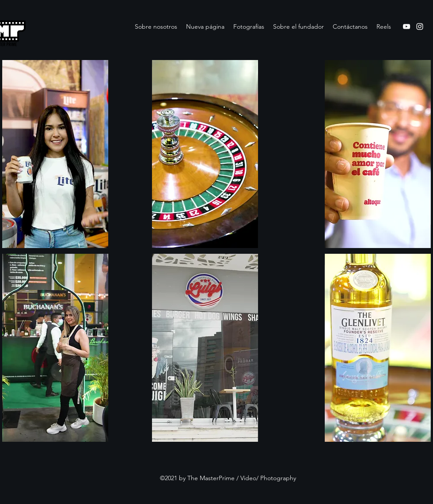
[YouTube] (406, 26)
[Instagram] (420, 26)
